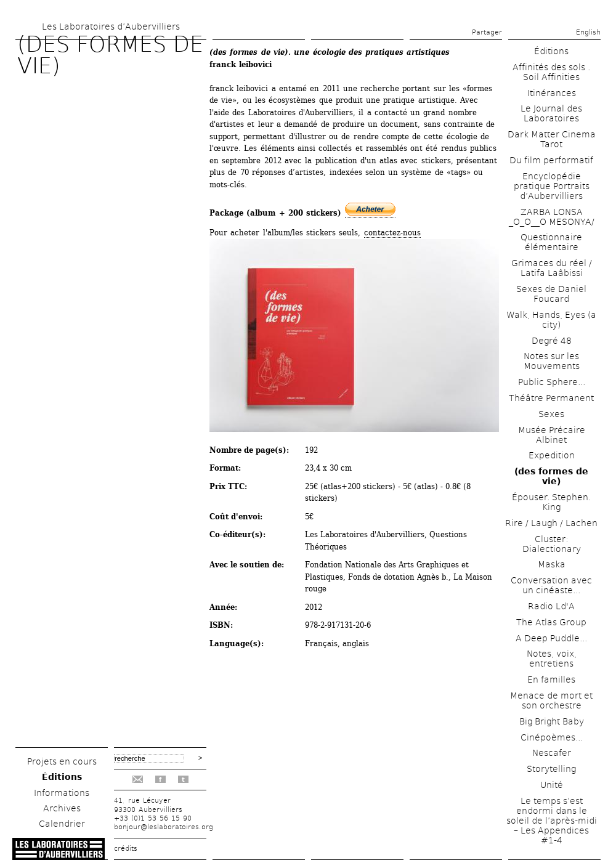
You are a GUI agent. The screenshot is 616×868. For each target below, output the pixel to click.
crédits (126, 849)
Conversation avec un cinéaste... (551, 585)
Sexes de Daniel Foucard (551, 294)
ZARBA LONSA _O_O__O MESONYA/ (552, 217)
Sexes (551, 414)
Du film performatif (551, 160)
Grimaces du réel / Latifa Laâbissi (552, 268)
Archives (62, 808)
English (588, 32)
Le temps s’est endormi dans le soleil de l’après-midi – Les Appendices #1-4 (552, 821)
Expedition (552, 455)
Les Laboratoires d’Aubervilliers (111, 26)
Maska (552, 564)
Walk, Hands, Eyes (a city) (551, 320)
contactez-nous (392, 233)
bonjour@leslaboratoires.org (164, 827)
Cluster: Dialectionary (552, 544)
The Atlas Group (551, 622)
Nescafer (552, 753)
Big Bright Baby (552, 721)
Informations (62, 793)
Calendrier (62, 824)
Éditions (62, 777)
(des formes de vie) (551, 476)
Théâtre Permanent (551, 398)
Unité (552, 785)
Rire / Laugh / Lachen (551, 523)
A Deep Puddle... (551, 638)
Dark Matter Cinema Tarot (552, 139)
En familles (551, 679)
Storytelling (551, 769)
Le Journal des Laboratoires (551, 113)
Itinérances (552, 93)
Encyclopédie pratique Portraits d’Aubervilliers (552, 186)
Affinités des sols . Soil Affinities (551, 72)
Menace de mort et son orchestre (551, 700)
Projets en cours (62, 761)
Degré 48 (552, 341)
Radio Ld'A (551, 606)
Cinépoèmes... (552, 737)
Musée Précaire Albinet (552, 435)
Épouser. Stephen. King (551, 502)
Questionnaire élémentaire (551, 242)
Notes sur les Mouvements (552, 361)
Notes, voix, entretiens (552, 659)
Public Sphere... (552, 382)
